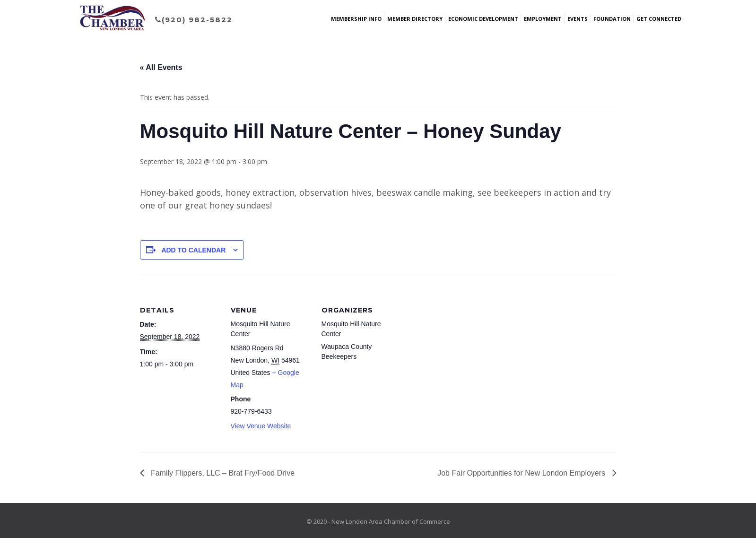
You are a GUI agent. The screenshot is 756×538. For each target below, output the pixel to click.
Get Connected (659, 19)
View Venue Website (261, 426)
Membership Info (356, 19)
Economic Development (483, 19)
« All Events (161, 67)
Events (578, 19)
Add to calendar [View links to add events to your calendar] (193, 250)
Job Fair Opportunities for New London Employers (522, 473)
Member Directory (415, 19)
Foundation (612, 19)
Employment (543, 19)
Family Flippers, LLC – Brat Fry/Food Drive (222, 473)
